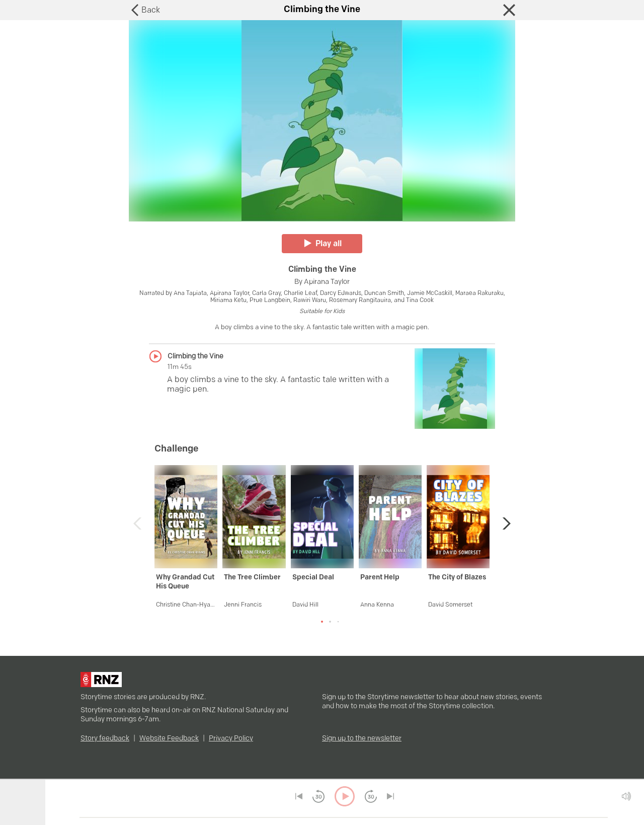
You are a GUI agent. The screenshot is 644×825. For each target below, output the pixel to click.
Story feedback (105, 739)
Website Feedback (169, 739)
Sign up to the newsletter (362, 739)
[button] (504, 523)
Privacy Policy (231, 739)
